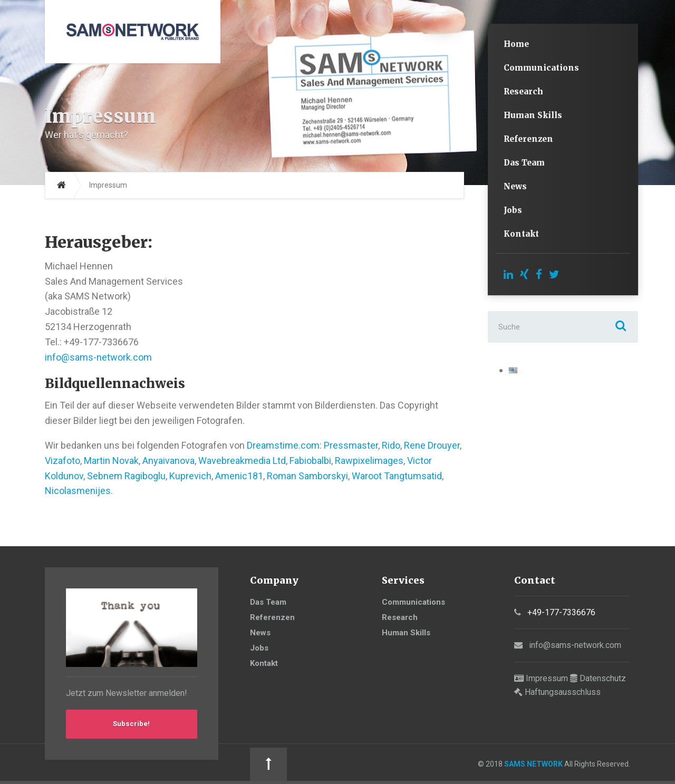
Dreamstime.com (283, 445)
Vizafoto (62, 461)
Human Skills (533, 115)
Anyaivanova (168, 461)
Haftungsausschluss (563, 692)
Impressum (547, 678)
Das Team (524, 163)
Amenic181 (239, 476)
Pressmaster (351, 445)
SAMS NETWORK (306, 765)
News (515, 186)
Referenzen (528, 139)
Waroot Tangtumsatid (397, 476)
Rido (391, 445)
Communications (541, 68)
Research (523, 91)
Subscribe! (132, 725)
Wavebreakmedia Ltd (242, 461)
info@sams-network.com (98, 357)
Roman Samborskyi (307, 476)
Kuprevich (190, 476)
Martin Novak (111, 461)
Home (516, 44)
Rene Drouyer (432, 445)
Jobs (513, 210)
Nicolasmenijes (78, 491)
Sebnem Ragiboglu (126, 476)
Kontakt (521, 234)
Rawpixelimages (369, 461)
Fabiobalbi (310, 461)
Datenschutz (603, 678)
